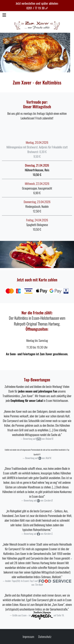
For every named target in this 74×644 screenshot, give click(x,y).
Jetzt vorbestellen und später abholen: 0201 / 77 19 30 (37, 6)
